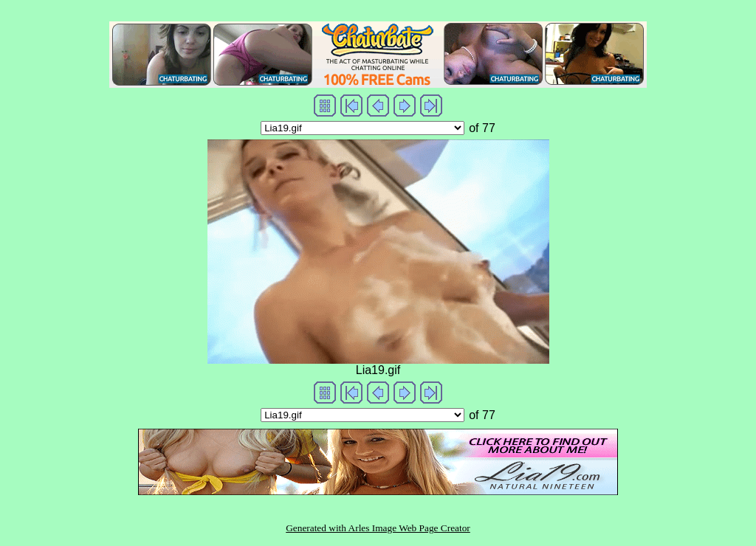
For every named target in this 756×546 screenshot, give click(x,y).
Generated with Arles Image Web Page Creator (378, 528)
